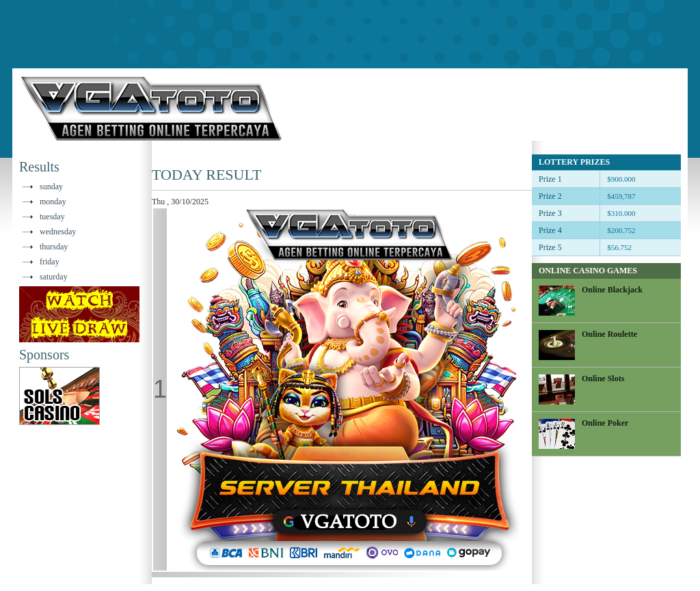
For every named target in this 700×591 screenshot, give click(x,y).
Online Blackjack (612, 290)
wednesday (58, 232)
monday (53, 202)
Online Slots (603, 379)
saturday (54, 277)
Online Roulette (609, 334)
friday (50, 262)
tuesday (52, 217)
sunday (51, 187)
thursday (54, 247)
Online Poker (605, 423)
